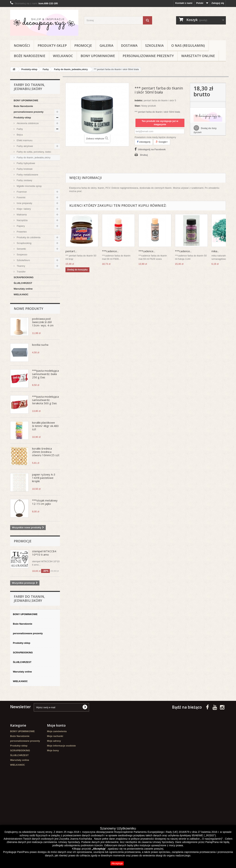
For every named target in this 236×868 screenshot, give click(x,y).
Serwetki (21, 249)
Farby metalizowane (27, 175)
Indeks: (139, 100)
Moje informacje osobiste (61, 746)
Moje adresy (54, 741)
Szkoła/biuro (23, 260)
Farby (19, 129)
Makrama (21, 215)
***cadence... (110, 251)
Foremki (21, 197)
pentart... (71, 251)
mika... (215, 251)
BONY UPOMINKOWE (98, 56)
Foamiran (21, 192)
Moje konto (56, 725)
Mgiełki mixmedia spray (29, 186)
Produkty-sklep (52, 45)
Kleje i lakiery (23, 209)
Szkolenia (154, 45)
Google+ (162, 142)
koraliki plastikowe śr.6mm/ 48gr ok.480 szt (45, 426)
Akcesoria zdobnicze (27, 123)
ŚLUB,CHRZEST (23, 283)
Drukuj (144, 155)
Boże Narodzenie (30, 56)
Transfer (21, 272)
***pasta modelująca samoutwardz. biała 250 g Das (45, 374)
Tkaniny (21, 266)
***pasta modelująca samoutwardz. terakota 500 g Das (45, 400)
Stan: (138, 106)
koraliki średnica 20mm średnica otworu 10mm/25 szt (46, 452)
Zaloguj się (218, 3)
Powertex (21, 232)
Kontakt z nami (184, 3)
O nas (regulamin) (188, 45)
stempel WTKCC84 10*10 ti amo (44, 553)
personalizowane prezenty (148, 56)
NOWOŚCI (22, 45)
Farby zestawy (24, 180)
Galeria (106, 45)
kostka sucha (40, 345)
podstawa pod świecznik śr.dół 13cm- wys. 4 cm (43, 322)
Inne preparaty (24, 203)
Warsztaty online (198, 56)
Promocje (83, 45)
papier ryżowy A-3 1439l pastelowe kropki (44, 478)
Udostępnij (144, 142)
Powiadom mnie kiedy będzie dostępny (155, 137)
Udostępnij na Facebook (152, 149)
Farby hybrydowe (26, 163)
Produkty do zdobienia (28, 237)
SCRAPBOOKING (24, 277)
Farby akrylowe (25, 146)
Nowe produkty (28, 309)
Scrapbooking (24, 243)
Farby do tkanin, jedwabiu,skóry (33, 157)
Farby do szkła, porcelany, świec (34, 152)
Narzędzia (22, 220)
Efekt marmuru (24, 140)
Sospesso (22, 255)
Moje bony (53, 750)
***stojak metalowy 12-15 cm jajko (45, 502)
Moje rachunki (55, 736)
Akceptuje (117, 863)
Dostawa (129, 45)
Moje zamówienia (57, 731)
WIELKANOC (63, 56)
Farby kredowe (24, 169)
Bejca (19, 135)
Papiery (20, 226)
